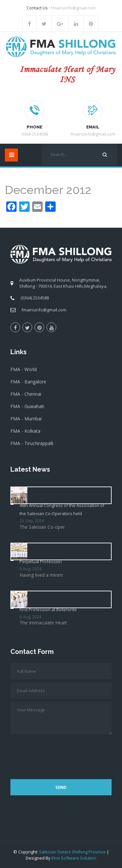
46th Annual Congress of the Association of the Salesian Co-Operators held (62, 509)
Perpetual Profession (41, 561)
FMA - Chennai (26, 394)
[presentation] (60, 753)
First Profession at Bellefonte (48, 609)
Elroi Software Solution (74, 858)
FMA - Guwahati (27, 406)
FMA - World (24, 369)
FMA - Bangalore (28, 382)
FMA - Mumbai (26, 419)
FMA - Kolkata (25, 431)
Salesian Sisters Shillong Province (72, 852)
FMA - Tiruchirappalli (32, 443)
